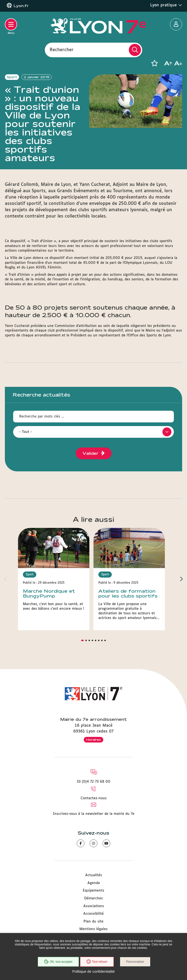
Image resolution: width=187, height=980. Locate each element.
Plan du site (93, 922)
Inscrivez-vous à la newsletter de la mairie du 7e (94, 814)
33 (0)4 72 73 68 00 (93, 782)
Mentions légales (93, 929)
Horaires (93, 740)
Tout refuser (97, 962)
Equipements (93, 891)
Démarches (93, 898)
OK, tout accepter (58, 962)
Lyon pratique (166, 5)
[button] (154, 63)
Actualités (94, 875)
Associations (94, 906)
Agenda (94, 883)
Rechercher (62, 50)
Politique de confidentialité (93, 971)
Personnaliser (135, 962)
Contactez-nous (94, 798)
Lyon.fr (21, 6)
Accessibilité (93, 914)
